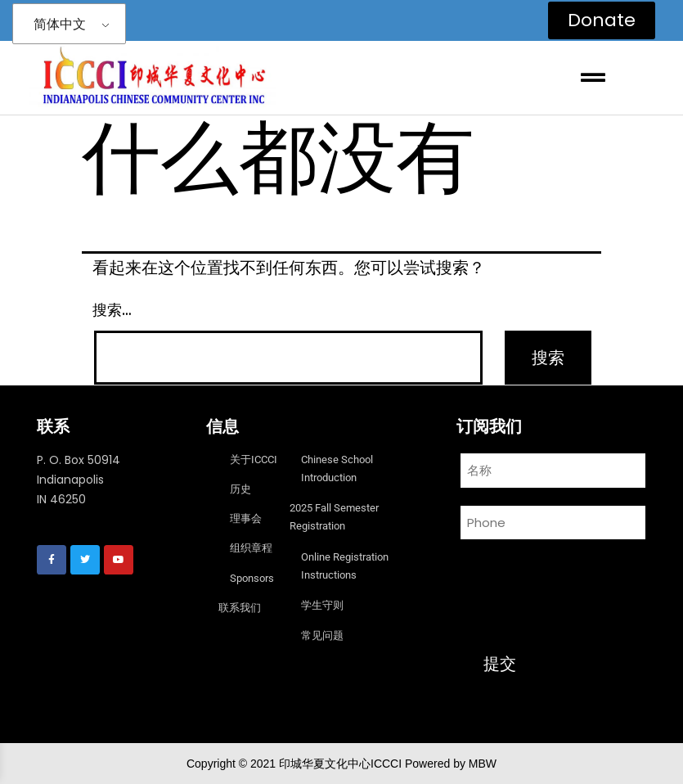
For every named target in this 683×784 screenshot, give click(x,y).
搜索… (112, 310)
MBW (483, 764)
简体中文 (60, 24)
